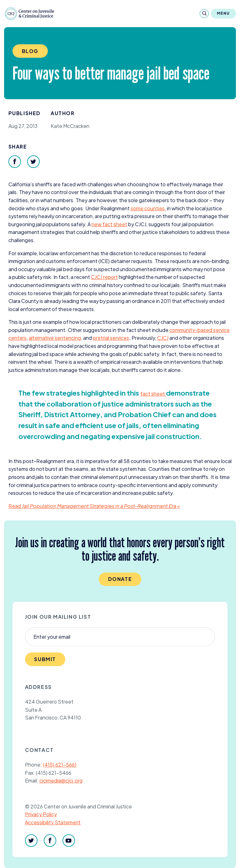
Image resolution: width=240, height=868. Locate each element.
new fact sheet (109, 224)
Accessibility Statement (53, 822)
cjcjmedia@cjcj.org (61, 780)
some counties (148, 208)
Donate (120, 579)
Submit (45, 659)
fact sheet (153, 394)
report (104, 277)
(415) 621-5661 (60, 765)
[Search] (204, 14)
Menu (223, 13)
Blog (30, 51)
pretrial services (111, 338)
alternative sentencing (55, 338)
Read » (94, 506)
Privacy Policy (41, 814)
